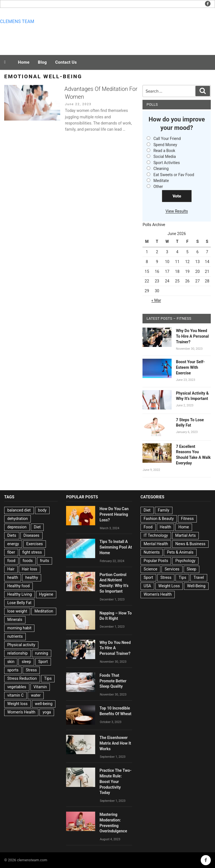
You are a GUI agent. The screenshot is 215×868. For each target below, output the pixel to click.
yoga (47, 712)
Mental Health (156, 544)
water (36, 695)
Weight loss (17, 704)
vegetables (17, 687)
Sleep (191, 569)
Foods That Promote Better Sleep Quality (113, 681)
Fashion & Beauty (159, 519)
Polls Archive (154, 225)
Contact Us (66, 62)
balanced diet (19, 510)
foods (28, 561)
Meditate (161, 181)
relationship (17, 653)
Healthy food (18, 586)
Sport (43, 662)
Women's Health (21, 712)
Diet (37, 527)
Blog (42, 62)
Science (150, 569)
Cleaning (161, 169)
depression (17, 527)
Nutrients (152, 552)
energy (13, 544)
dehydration (17, 519)
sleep (26, 662)
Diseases (31, 535)
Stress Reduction (22, 678)
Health (166, 527)
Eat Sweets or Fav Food (174, 175)
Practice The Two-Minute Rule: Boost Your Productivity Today (115, 781)
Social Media (165, 156)
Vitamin (40, 687)
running (42, 653)
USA (147, 586)
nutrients (15, 636)
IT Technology (156, 535)
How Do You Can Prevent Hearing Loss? (114, 514)
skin (11, 662)
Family (164, 510)
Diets (12, 535)
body (42, 510)
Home (24, 62)
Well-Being (196, 586)
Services (172, 569)
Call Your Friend (167, 139)
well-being (44, 704)
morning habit (19, 628)
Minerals (15, 620)
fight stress (32, 552)
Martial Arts (185, 535)
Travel (199, 577)
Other (158, 187)
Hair (11, 569)
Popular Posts (156, 561)
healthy (31, 577)
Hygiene (46, 594)
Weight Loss (169, 586)
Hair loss (30, 569)
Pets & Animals (180, 552)
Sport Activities (167, 163)
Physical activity (21, 645)
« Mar (156, 300)
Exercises (35, 544)
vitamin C (15, 695)
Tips (48, 678)
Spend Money (165, 145)
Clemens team (17, 21)
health (13, 577)
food (11, 561)
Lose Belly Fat (19, 603)
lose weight (17, 611)
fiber (11, 552)
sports (13, 670)
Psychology (185, 561)
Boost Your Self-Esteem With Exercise (190, 367)
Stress (31, 670)
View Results (177, 211)
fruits (45, 561)
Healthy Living (20, 594)
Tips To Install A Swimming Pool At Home (116, 547)
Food (148, 527)
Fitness (187, 519)
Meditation (44, 611)
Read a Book (164, 151)
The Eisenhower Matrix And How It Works (115, 743)
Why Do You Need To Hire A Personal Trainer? (192, 336)
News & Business (190, 544)
